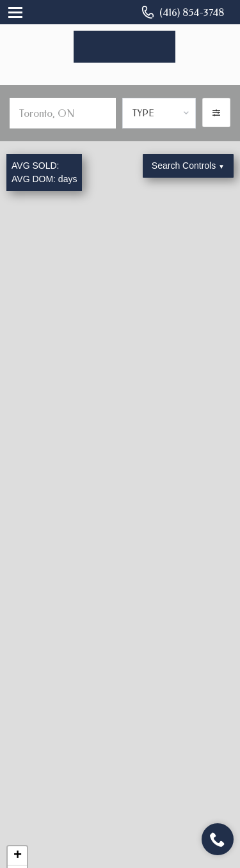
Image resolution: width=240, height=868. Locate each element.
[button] (216, 112)
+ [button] (18, 856)
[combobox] (159, 113)
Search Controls (188, 166)
